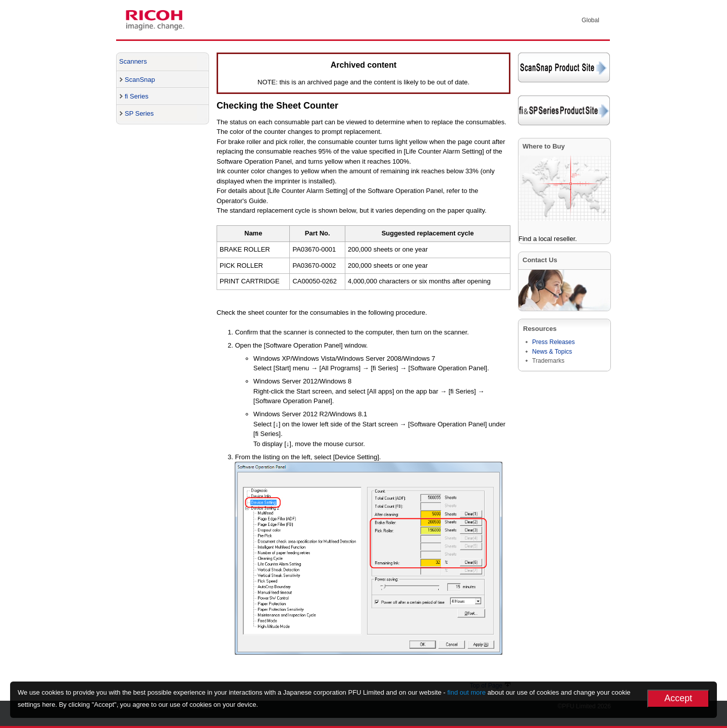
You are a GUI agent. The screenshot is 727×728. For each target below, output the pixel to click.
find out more (466, 692)
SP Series (139, 113)
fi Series (137, 96)
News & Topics (552, 352)
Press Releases (554, 342)
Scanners (133, 61)
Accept (678, 698)
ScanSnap (140, 80)
